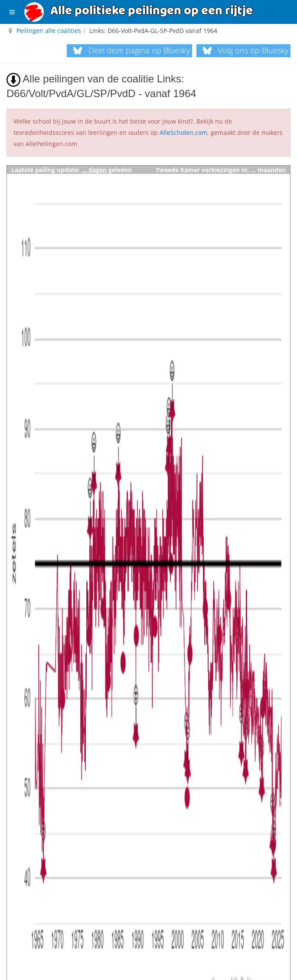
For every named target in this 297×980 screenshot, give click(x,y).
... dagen (94, 170)
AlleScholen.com (183, 132)
